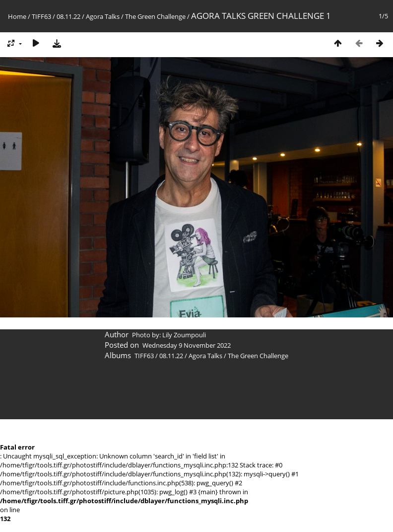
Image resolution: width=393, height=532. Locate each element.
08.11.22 (68, 16)
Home (17, 16)
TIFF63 (41, 16)
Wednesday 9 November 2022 (187, 345)
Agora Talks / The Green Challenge (136, 16)
